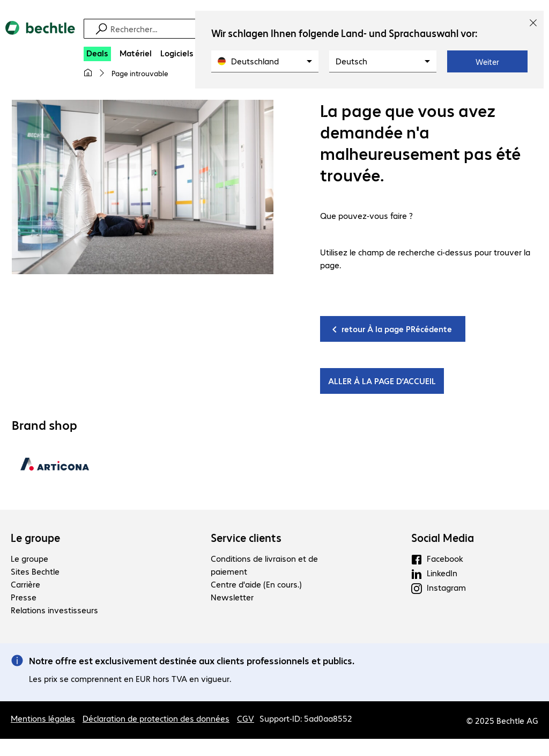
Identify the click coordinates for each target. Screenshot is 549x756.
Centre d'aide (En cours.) (256, 584)
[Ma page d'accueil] (88, 73)
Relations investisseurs (54, 610)
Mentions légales (43, 718)
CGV (246, 718)
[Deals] (97, 54)
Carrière (25, 584)
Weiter (487, 62)
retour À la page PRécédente (397, 329)
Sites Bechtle (35, 571)
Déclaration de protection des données (156, 718)
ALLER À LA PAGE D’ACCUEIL (382, 381)
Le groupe (35, 538)
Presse (24, 597)
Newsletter (232, 597)
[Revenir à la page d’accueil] (40, 37)
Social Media (443, 538)
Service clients (246, 538)
